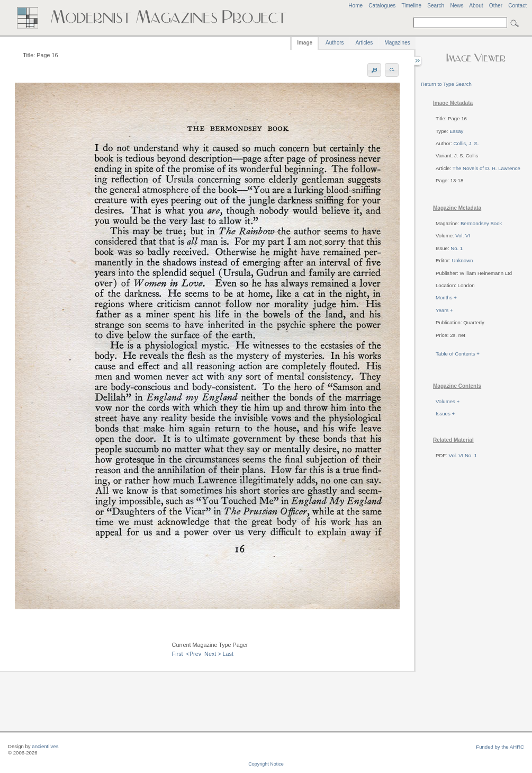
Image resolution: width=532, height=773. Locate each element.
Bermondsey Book (481, 223)
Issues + (445, 414)
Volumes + (448, 401)
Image (305, 43)
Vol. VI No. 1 (463, 455)
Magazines (397, 43)
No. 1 (457, 248)
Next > (213, 654)
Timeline (411, 6)
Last (228, 654)
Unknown (462, 260)
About (476, 6)
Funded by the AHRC (500, 747)
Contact (517, 6)
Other (496, 6)
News (457, 6)
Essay (456, 131)
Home (355, 6)
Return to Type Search (446, 84)
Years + (444, 310)
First (178, 654)
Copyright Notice (266, 764)
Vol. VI (463, 236)
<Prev (194, 654)
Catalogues (382, 6)
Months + (446, 297)
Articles (364, 43)
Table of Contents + (458, 354)
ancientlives (45, 746)
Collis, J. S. (466, 143)
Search (436, 6)
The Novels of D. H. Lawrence (486, 168)
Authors (335, 43)
